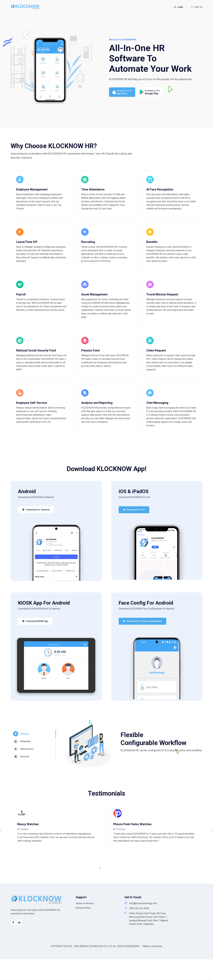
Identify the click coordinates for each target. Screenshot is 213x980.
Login (179, 7)
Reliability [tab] (22, 759)
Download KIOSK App (35, 638)
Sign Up (197, 7)
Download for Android (36, 527)
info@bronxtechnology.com (141, 924)
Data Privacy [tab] (23, 766)
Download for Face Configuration (142, 638)
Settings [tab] (21, 751)
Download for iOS (134, 527)
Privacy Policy (83, 928)
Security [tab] (21, 774)
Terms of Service (85, 924)
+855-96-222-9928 (137, 929)
